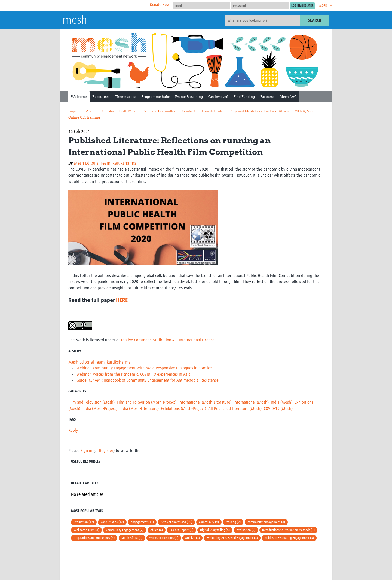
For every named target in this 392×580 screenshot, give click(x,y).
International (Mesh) (251, 402)
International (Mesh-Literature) (205, 402)
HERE (122, 300)
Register (106, 451)
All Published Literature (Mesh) (235, 409)
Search (315, 20)
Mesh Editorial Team (92, 163)
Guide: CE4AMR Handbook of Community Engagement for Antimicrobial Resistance (148, 380)
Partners (267, 97)
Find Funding (244, 97)
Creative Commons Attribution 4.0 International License (167, 340)
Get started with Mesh (120, 111)
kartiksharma (124, 163)
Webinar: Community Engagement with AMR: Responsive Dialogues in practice (144, 368)
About (91, 111)
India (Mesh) (282, 402)
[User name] (202, 6)
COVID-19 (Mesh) (278, 409)
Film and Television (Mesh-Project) (147, 402)
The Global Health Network (103, 6)
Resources (101, 97)
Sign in (86, 451)
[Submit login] (302, 6)
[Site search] (263, 20)
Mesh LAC (288, 97)
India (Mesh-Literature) (139, 409)
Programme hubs (156, 97)
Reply (73, 431)
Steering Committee (160, 111)
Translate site (212, 111)
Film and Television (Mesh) (91, 402)
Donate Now (160, 5)
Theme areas (125, 97)
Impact (74, 111)
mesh (75, 21)
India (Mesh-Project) (100, 409)
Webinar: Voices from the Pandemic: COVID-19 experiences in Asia (133, 374)
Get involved (218, 97)
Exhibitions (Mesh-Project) (183, 409)
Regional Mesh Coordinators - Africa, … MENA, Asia (272, 111)
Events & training (189, 97)
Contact (189, 111)
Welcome (79, 97)
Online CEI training (84, 117)
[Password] (260, 6)
